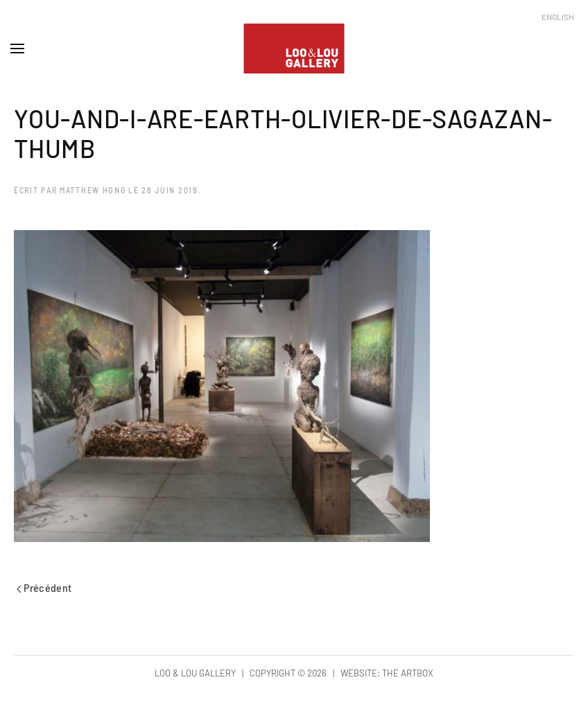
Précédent (44, 587)
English (558, 17)
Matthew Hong (93, 190)
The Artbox (408, 673)
